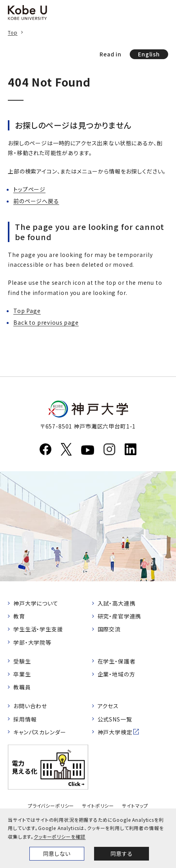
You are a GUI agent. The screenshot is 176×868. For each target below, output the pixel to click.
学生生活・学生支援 (38, 629)
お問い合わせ (30, 706)
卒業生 (22, 674)
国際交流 (109, 629)
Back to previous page (46, 322)
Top (13, 32)
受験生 (22, 661)
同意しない (57, 854)
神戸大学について (36, 603)
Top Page (27, 311)
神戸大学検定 (115, 732)
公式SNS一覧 (115, 719)
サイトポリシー (98, 806)
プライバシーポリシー (51, 806)
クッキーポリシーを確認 (60, 836)
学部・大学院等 (32, 642)
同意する (122, 854)
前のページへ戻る (36, 201)
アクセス (108, 706)
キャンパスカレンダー (40, 732)
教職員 (22, 687)
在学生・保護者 (117, 661)
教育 (19, 616)
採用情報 (25, 719)
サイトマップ (135, 806)
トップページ (29, 189)
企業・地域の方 (116, 674)
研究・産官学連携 (120, 616)
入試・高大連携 (117, 603)
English (149, 54)
